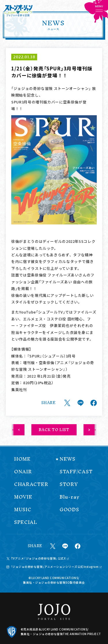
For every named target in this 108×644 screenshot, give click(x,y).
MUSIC (23, 510)
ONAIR (23, 472)
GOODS (69, 510)
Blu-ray (70, 497)
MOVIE (23, 497)
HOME (22, 459)
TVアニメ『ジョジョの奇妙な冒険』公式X (38, 559)
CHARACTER (31, 484)
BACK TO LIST (54, 430)
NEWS (68, 459)
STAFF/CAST (76, 472)
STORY (69, 484)
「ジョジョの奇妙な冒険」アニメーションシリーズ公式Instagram (55, 567)
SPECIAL (26, 522)
